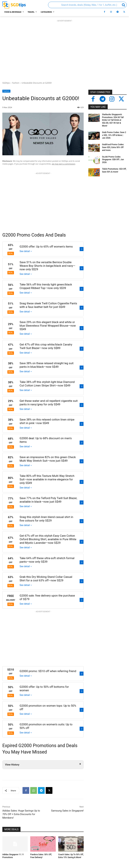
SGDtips (6, 83)
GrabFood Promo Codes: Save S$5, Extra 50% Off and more (113, 147)
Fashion (16, 83)
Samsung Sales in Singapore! (67, 811)
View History (12, 765)
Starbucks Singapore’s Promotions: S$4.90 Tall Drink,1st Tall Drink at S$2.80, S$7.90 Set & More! (113, 120)
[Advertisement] (64, 50)
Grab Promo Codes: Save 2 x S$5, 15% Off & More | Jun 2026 (114, 135)
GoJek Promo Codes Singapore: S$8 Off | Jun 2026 (113, 160)
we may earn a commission (63, 164)
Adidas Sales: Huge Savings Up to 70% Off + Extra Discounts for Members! (21, 814)
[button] (87, 5)
